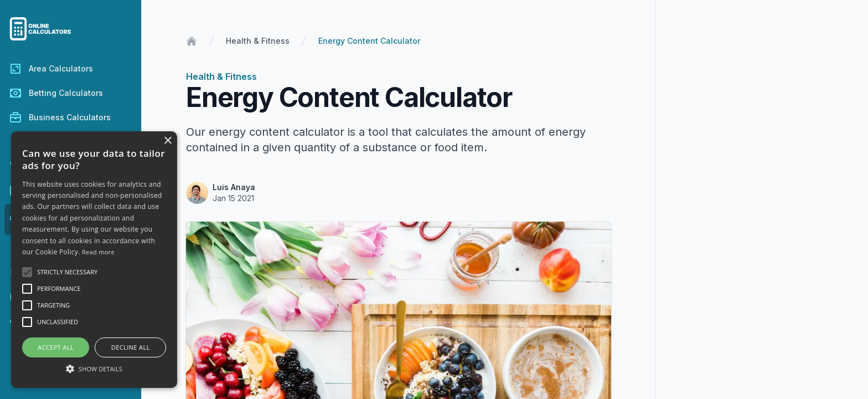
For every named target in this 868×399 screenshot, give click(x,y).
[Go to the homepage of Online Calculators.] (71, 29)
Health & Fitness (258, 41)
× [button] (167, 141)
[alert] (94, 260)
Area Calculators (51, 69)
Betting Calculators (56, 93)
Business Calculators (60, 117)
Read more (98, 252)
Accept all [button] (56, 347)
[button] (94, 369)
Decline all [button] (131, 347)
